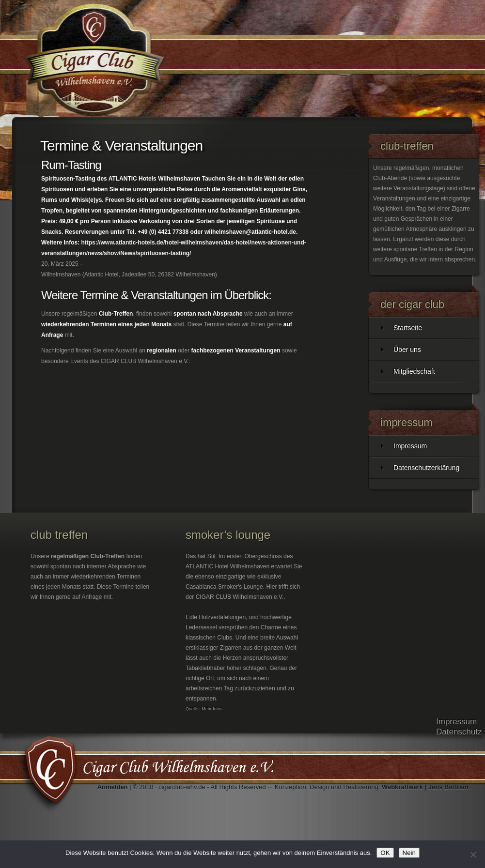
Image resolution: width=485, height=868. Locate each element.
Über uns (407, 350)
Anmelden (113, 787)
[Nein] (473, 854)
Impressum (410, 446)
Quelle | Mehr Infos (204, 709)
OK (385, 853)
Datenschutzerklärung (426, 468)
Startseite (408, 328)
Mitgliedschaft (414, 371)
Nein (409, 853)
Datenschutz (459, 732)
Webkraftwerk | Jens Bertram (425, 787)
